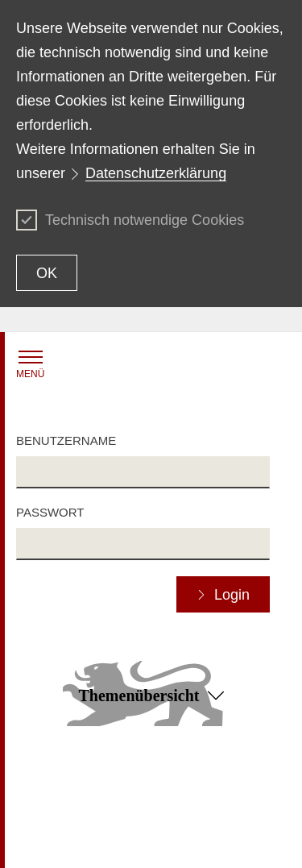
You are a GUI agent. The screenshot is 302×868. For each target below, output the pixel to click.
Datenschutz (183, 781)
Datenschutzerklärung (156, 173)
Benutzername (66, 440)
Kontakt (35, 781)
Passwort (50, 512)
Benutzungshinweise (203, 804)
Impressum (112, 841)
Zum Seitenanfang (151, 758)
